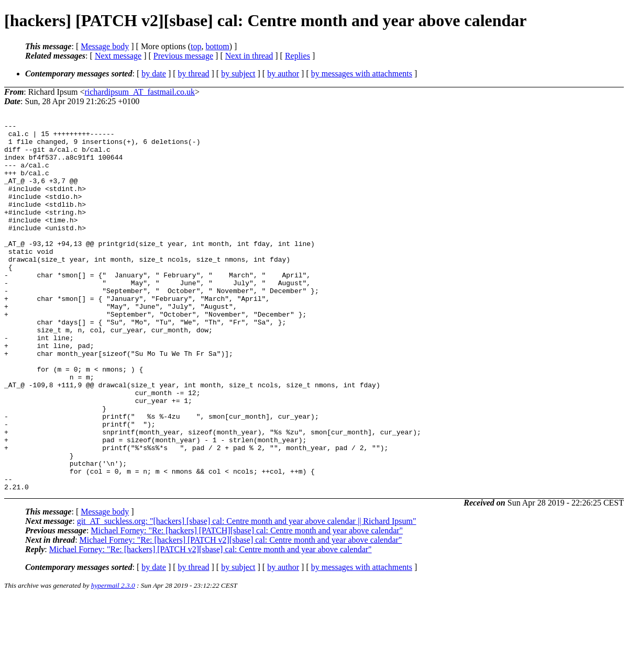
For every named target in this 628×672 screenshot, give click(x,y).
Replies (298, 56)
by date (154, 74)
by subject (238, 74)
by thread (194, 74)
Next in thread (249, 56)
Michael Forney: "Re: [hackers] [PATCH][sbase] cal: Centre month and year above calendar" (247, 604)
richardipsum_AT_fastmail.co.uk (140, 92)
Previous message (183, 56)
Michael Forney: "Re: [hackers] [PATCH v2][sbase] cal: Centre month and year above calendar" (241, 614)
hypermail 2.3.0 (113, 659)
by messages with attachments (362, 74)
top (196, 46)
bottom (217, 46)
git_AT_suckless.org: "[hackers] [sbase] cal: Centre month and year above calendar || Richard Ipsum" (247, 595)
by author (283, 74)
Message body (105, 46)
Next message (118, 56)
